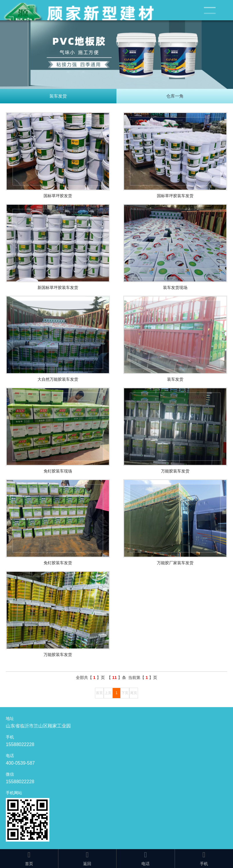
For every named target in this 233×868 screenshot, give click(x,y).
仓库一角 (175, 96)
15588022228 (20, 744)
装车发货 (58, 96)
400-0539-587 (20, 763)
